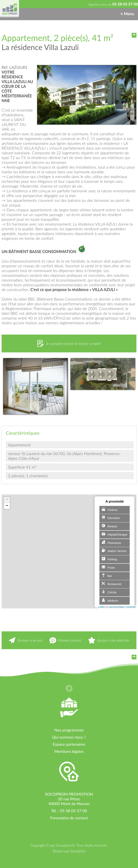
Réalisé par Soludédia (69, 851)
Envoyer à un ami (30, 640)
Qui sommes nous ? (69, 737)
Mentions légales (69, 751)
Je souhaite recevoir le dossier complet (73, 343)
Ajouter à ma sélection (113, 640)
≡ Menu (127, 14)
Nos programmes (69, 730)
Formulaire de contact (69, 818)
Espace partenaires (69, 744)
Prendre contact (70, 640)
